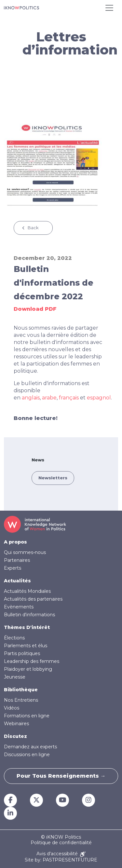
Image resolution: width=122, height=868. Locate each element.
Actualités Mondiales (27, 591)
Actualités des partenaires (33, 599)
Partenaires (17, 560)
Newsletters (53, 478)
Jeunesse (15, 677)
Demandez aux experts (30, 747)
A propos (15, 542)
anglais (31, 398)
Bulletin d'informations (29, 615)
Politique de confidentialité (61, 843)
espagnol (99, 398)
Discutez (15, 736)
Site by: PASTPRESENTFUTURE (61, 860)
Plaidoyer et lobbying (28, 669)
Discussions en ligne (27, 755)
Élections (14, 638)
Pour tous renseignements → (61, 776)
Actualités (17, 581)
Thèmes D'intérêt (27, 627)
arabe (49, 398)
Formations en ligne (27, 716)
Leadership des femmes (32, 661)
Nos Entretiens (21, 700)
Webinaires (16, 724)
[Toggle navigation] (109, 8)
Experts (13, 568)
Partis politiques (22, 653)
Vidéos (12, 708)
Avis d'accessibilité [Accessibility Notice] (61, 854)
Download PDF (35, 309)
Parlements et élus (26, 646)
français (69, 398)
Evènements (19, 607)
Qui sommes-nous (25, 552)
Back (33, 228)
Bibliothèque (21, 690)
